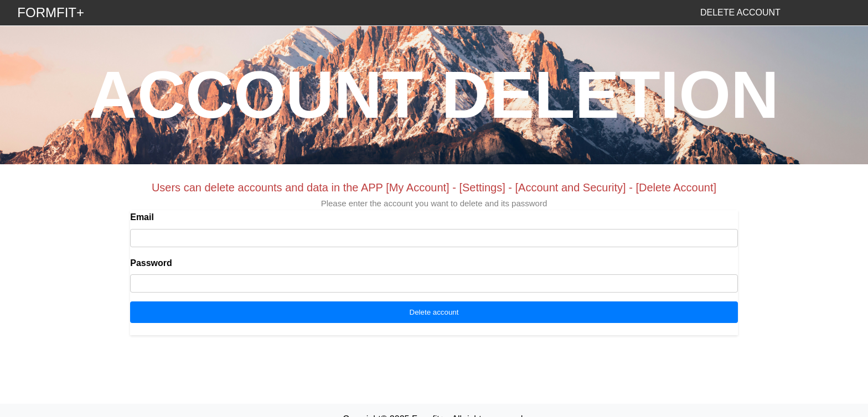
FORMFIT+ (51, 12)
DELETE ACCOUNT (740, 12)
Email (142, 217)
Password (151, 263)
